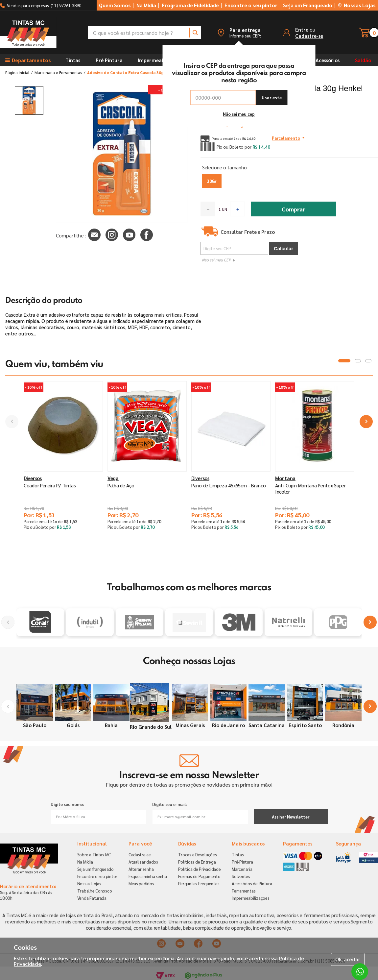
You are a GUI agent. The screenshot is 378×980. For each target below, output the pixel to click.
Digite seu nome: (67, 804)
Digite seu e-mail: (169, 804)
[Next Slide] (366, 422)
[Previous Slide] (12, 422)
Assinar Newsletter (291, 817)
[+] (237, 209)
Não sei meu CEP (216, 260)
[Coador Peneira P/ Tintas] (63, 473)
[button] (239, 33)
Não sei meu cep (239, 114)
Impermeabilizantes (161, 60)
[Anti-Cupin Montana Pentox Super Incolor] (315, 473)
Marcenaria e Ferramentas (58, 72)
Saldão (363, 60)
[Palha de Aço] (147, 473)
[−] (208, 209)
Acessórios (328, 60)
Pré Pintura (109, 60)
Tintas (73, 60)
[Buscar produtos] (195, 33)
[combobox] (144, 33)
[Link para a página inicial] (17, 72)
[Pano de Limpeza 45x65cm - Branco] (231, 473)
